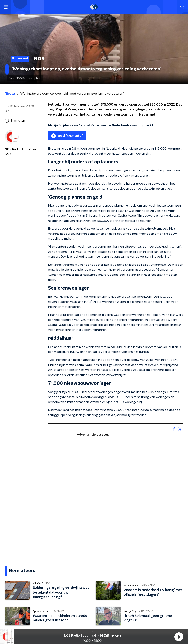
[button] (179, 637)
